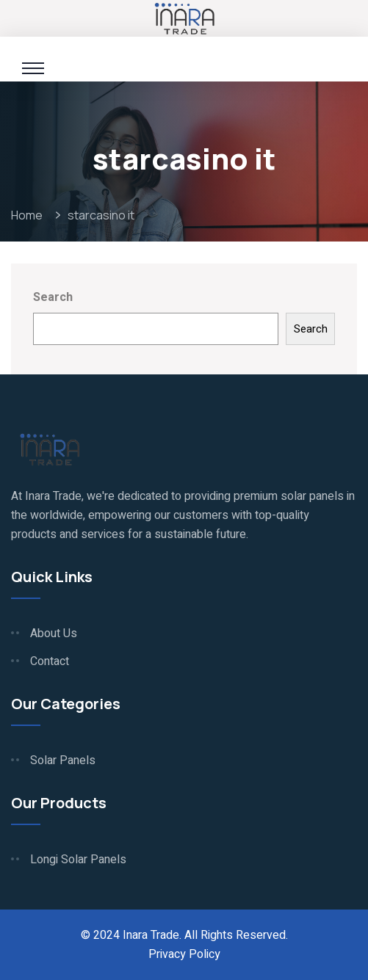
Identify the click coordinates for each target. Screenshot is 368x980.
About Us (54, 634)
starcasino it (101, 215)
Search (53, 297)
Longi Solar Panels (78, 860)
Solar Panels (63, 761)
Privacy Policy (184, 954)
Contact (50, 661)
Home (29, 215)
